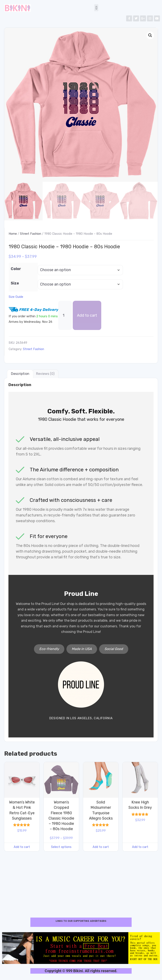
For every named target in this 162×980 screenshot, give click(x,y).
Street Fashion (31, 234)
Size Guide (16, 297)
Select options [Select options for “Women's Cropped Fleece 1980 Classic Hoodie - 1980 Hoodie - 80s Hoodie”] (61, 847)
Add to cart (87, 315)
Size (15, 283)
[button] (96, 8)
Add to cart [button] (22, 847)
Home (13, 234)
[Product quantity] (65, 315)
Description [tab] (20, 374)
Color (16, 269)
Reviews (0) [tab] (45, 374)
